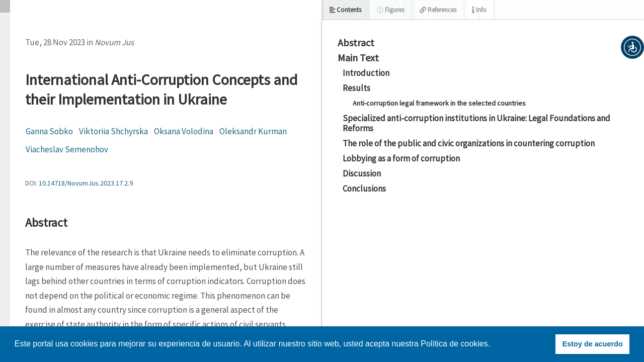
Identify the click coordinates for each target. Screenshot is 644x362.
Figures (390, 10)
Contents (345, 10)
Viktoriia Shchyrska (113, 131)
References (438, 10)
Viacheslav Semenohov (67, 149)
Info (479, 10)
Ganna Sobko (49, 131)
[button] (632, 47)
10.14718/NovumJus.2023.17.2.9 (86, 183)
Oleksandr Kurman (253, 131)
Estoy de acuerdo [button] (593, 344)
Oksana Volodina (184, 131)
